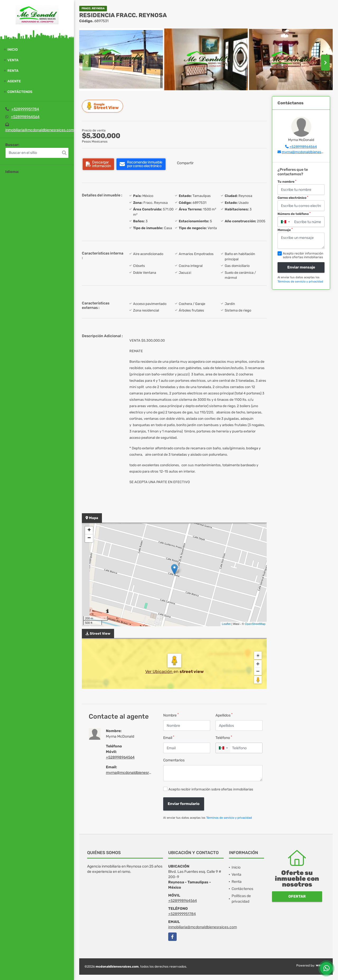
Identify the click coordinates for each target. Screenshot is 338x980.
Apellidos (224, 715)
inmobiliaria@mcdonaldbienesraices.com (40, 130)
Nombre (171, 715)
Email (169, 738)
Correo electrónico (293, 198)
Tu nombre (287, 182)
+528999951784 (25, 109)
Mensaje (285, 230)
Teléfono (224, 738)
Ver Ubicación (159, 672)
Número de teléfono (294, 214)
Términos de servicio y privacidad (229, 818)
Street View (103, 106)
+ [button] (89, 530)
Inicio (13, 50)
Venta (13, 60)
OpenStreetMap (255, 624)
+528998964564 (25, 117)
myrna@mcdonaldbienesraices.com (136, 773)
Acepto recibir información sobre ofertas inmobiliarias (211, 789)
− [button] (89, 538)
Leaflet (226, 624)
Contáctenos (20, 92)
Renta (13, 71)
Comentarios (174, 760)
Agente (14, 81)
